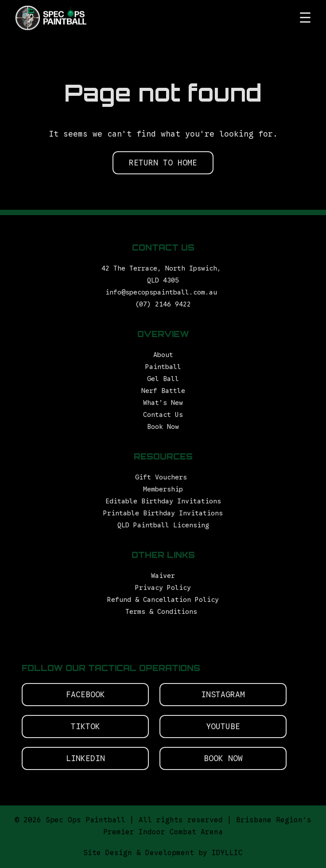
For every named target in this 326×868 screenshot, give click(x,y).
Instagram (223, 695)
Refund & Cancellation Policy (163, 600)
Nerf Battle (163, 391)
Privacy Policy (163, 588)
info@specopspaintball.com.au (163, 292)
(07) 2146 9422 (163, 304)
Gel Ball (163, 379)
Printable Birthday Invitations (163, 513)
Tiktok (85, 727)
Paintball (163, 367)
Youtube (223, 727)
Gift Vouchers (163, 477)
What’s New (163, 403)
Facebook (85, 695)
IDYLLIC (227, 853)
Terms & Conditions (163, 612)
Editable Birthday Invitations (163, 501)
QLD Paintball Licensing (163, 525)
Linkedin (85, 758)
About (163, 355)
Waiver (163, 576)
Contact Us (163, 415)
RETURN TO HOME (163, 163)
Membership (163, 489)
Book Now (163, 427)
